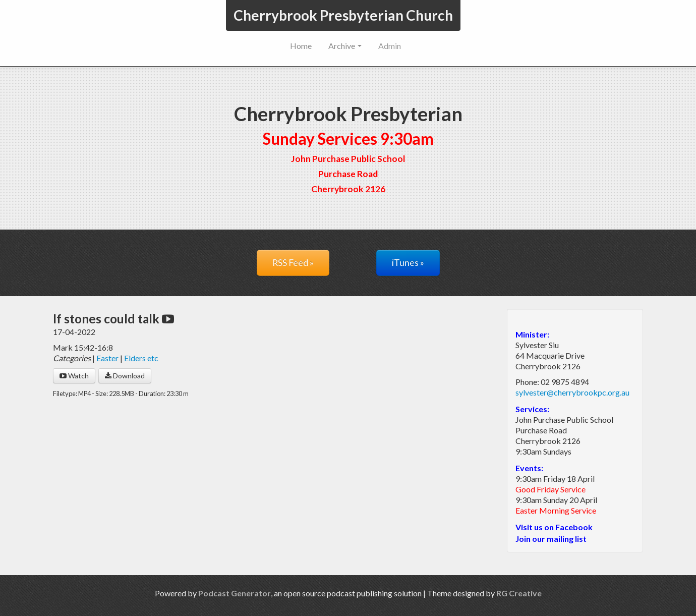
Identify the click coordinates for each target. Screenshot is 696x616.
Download (125, 376)
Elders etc (141, 358)
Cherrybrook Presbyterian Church (343, 15)
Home (301, 46)
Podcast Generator (235, 593)
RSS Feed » (293, 263)
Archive (345, 46)
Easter (107, 358)
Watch (74, 376)
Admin (390, 46)
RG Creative (519, 593)
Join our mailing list (551, 539)
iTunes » (408, 263)
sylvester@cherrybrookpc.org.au (572, 392)
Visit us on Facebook (554, 527)
